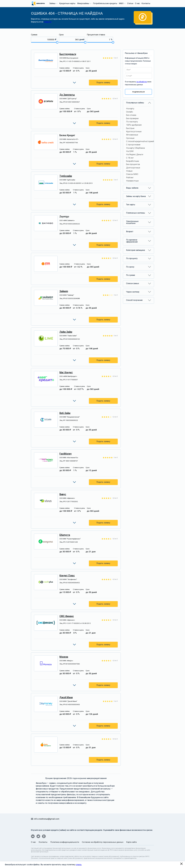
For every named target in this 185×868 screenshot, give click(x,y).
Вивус (63, 494)
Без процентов (133, 164)
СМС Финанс (67, 616)
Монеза (64, 657)
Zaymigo (64, 217)
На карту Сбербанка (135, 148)
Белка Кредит (67, 135)
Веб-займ (65, 413)
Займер (64, 291)
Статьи (130, 3)
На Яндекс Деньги (135, 154)
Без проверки (132, 118)
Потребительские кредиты (105, 3)
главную (48, 22)
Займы (53, 3)
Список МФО (132, 174)
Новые (129, 171)
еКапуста (65, 535)
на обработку (142, 82)
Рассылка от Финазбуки (136, 53)
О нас (137, 3)
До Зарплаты (67, 95)
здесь (79, 865)
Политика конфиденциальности (65, 842)
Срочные (130, 138)
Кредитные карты (67, 3)
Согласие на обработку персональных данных (103, 842)
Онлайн (129, 112)
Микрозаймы (84, 3)
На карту (130, 109)
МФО (122, 3)
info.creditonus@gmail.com (47, 819)
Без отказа (131, 115)
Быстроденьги (68, 54)
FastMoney (66, 454)
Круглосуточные (134, 131)
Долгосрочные (133, 168)
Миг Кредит (66, 372)
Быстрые (130, 128)
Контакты (146, 3)
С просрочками (133, 145)
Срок (61, 35)
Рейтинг (130, 177)
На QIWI (130, 151)
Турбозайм (66, 176)
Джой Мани (66, 697)
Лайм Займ (66, 332)
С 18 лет (130, 158)
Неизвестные (132, 181)
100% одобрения (134, 125)
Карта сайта (131, 842)
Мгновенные (132, 135)
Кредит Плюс (67, 576)
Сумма (34, 35)
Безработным (133, 161)
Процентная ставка (96, 35)
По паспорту (132, 122)
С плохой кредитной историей (140, 141)
